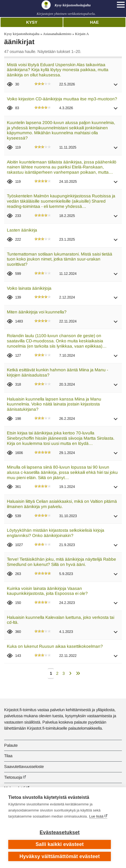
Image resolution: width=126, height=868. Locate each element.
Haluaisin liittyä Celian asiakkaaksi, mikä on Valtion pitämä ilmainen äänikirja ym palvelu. (62, 504)
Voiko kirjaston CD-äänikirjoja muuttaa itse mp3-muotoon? (62, 99)
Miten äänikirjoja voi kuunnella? (37, 312)
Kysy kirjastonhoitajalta (22, 34)
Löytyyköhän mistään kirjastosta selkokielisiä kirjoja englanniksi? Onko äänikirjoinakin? (56, 533)
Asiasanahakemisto (57, 34)
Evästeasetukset (60, 832)
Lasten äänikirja (22, 230)
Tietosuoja (13, 777)
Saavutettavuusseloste (24, 766)
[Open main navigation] (121, 5)
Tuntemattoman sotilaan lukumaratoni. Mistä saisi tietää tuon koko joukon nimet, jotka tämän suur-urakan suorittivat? (60, 259)
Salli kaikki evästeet (60, 844)
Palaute (11, 745)
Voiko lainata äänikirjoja (29, 288)
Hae (94, 22)
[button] (116, 86)
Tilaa (8, 756)
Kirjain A (82, 34)
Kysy (32, 22)
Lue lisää (96, 816)
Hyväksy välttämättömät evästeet (60, 856)
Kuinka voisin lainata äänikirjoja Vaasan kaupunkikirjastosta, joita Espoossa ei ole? (47, 591)
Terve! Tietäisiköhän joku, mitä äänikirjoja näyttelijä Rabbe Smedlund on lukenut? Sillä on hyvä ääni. (61, 562)
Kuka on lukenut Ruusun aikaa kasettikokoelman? (55, 646)
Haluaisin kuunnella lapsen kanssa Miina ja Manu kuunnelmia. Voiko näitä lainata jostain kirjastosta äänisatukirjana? (54, 404)
